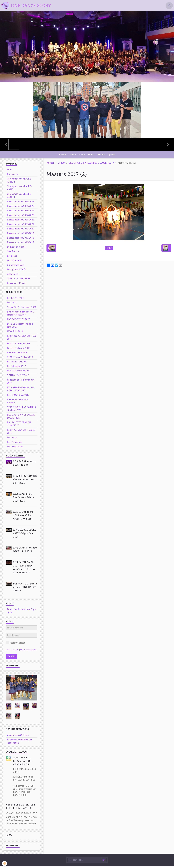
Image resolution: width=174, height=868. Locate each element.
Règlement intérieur (16, 285)
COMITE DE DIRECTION (18, 280)
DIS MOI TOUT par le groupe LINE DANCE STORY (25, 589)
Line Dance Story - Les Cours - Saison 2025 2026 (24, 499)
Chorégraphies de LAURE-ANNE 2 (19, 182)
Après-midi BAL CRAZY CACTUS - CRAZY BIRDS (23, 763)
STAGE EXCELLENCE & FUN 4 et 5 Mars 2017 (22, 410)
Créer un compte (12, 651)
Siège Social (13, 276)
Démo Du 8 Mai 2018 (17, 354)
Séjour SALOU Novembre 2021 (22, 309)
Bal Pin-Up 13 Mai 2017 (18, 397)
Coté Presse (13, 253)
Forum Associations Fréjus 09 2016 (21, 433)
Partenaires (12, 176)
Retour (109, 250)
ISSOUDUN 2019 (15, 333)
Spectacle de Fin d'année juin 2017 (21, 383)
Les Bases (12, 257)
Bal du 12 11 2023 (16, 300)
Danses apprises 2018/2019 (21, 235)
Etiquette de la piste (16, 248)
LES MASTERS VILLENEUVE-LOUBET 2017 (91, 164)
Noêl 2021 (12, 304)
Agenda (113, 155)
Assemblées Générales (18, 737)
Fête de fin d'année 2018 (19, 345)
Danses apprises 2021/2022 (21, 221)
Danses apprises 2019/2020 (21, 230)
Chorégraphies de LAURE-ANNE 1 (19, 189)
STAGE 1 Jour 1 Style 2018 (20, 359)
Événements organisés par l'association (20, 743)
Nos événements (15, 448)
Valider (11, 658)
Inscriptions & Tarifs (16, 271)
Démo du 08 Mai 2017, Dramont (18, 403)
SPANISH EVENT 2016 (18, 377)
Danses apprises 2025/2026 (21, 203)
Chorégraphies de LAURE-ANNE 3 (19, 197)
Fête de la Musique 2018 (19, 350)
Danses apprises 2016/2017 (21, 244)
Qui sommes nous (16, 267)
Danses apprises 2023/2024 (21, 212)
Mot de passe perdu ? (29, 651)
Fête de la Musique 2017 (19, 372)
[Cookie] (5, 863)
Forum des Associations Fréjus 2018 (22, 339)
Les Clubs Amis (14, 262)
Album (81, 155)
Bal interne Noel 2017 (17, 363)
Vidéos (91, 155)
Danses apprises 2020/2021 (21, 226)
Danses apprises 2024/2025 (21, 208)
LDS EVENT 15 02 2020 (19, 321)
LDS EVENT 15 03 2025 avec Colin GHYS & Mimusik (23, 517)
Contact (71, 155)
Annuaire (102, 155)
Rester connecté (15, 644)
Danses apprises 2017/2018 (21, 239)
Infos (9, 171)
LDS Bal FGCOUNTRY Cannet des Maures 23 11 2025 (25, 481)
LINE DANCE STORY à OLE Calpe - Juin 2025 (25, 535)
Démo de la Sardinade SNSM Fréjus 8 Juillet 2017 (21, 315)
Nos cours (12, 439)
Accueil (61, 155)
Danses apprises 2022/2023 (21, 217)
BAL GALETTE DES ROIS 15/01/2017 (19, 426)
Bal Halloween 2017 (16, 368)
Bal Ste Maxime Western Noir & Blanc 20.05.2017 (21, 391)
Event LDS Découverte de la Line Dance (20, 327)
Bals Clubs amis (15, 444)
